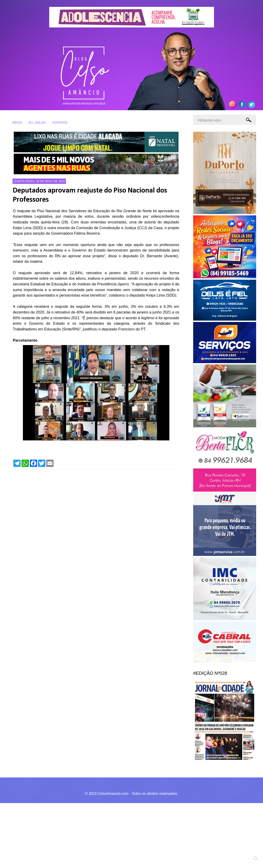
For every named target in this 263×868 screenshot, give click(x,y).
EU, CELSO (37, 123)
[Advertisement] (128, 835)
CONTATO (60, 123)
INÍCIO (17, 123)
